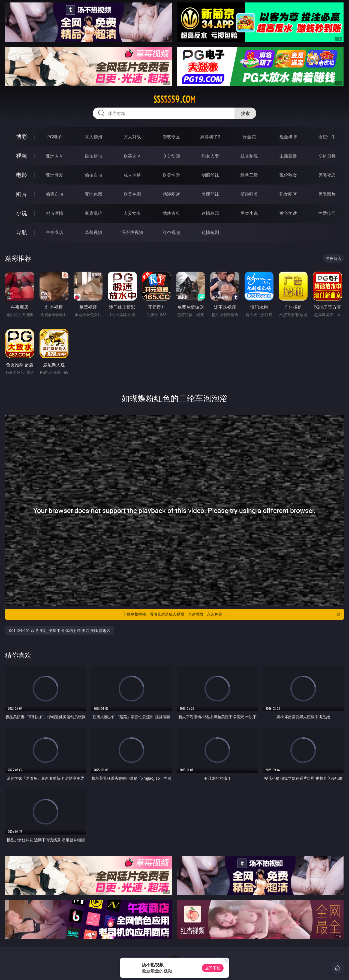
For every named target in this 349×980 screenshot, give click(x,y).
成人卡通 (132, 175)
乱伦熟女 (288, 175)
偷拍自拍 (94, 175)
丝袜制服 (249, 156)
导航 (22, 232)
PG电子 (54, 137)
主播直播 (288, 156)
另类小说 (249, 213)
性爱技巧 (327, 213)
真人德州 (94, 137)
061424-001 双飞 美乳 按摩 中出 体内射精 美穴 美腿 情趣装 (60, 630)
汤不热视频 (132, 232)
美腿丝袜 (210, 194)
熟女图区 (288, 194)
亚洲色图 (94, 194)
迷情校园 (210, 213)
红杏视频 (171, 232)
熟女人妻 (210, 156)
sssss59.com (174, 99)
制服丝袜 (210, 175)
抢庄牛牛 (327, 137)
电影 (22, 175)
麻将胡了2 (210, 137)
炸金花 (249, 137)
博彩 (22, 137)
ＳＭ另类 (327, 156)
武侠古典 (171, 213)
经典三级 (249, 175)
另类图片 (327, 194)
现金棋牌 (288, 137)
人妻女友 (132, 213)
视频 (22, 156)
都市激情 (55, 213)
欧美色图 (132, 194)
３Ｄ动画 (171, 156)
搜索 (245, 113)
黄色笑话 (288, 213)
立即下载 (213, 968)
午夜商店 (55, 232)
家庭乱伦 (94, 213)
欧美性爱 (171, 175)
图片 (22, 194)
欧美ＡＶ (132, 156)
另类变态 (327, 175)
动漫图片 (171, 194)
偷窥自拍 (55, 194)
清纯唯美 (249, 194)
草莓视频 (94, 232)
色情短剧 (210, 232)
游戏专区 (171, 137)
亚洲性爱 (55, 175)
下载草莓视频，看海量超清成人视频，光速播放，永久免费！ (232, 614)
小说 (22, 213)
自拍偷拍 (94, 156)
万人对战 (132, 137)
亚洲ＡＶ (55, 156)
